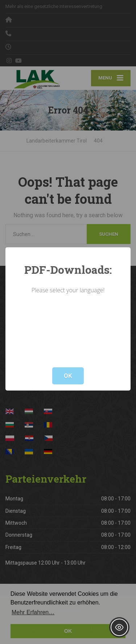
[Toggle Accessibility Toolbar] (119, 627)
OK (68, 376)
